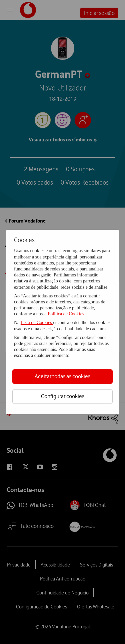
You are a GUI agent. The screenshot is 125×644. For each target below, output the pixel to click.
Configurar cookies (63, 396)
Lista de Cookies (37, 322)
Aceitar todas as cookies (62, 376)
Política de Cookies (66, 314)
